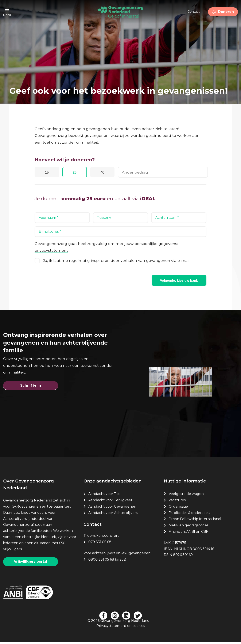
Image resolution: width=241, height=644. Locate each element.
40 (106, 173)
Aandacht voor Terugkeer (110, 502)
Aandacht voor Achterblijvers (113, 515)
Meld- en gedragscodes (188, 527)
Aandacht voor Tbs (104, 496)
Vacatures (178, 502)
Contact (192, 12)
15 (48, 173)
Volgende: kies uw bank (179, 281)
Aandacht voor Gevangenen (112, 509)
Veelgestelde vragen (186, 496)
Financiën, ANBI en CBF (188, 534)
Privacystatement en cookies (121, 628)
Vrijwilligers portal (31, 564)
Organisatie (178, 509)
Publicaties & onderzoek (189, 515)
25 (77, 173)
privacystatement (51, 251)
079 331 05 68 (100, 544)
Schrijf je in (31, 387)
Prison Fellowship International (195, 521)
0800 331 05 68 (101, 562)
